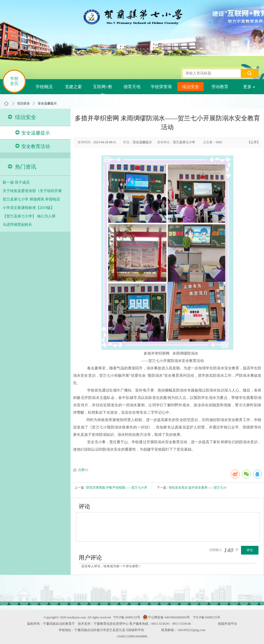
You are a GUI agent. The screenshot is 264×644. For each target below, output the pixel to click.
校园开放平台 (228, 624)
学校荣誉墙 (161, 87)
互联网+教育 (103, 88)
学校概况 (44, 87)
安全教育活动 (33, 146)
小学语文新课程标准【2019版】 (29, 208)
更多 (249, 87)
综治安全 (191, 87)
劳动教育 (220, 87)
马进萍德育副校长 (17, 225)
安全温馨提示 (47, 103)
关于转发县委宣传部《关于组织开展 (32, 191)
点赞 (79, 470)
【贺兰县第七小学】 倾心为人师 (29, 216)
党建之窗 (73, 87)
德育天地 (132, 87)
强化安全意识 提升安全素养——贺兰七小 (198, 488)
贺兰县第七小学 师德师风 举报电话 (31, 199)
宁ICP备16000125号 (127, 617)
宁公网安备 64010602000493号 (166, 617)
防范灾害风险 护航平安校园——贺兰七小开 (117, 488)
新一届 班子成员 (16, 182)
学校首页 (14, 81)
